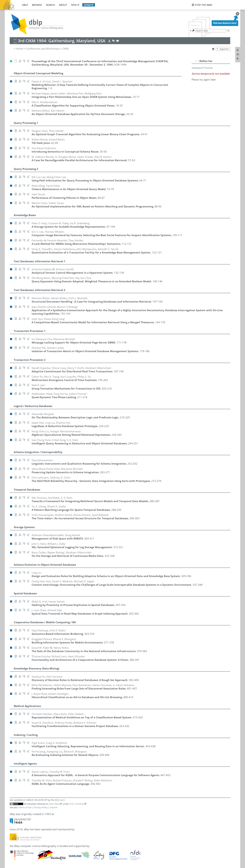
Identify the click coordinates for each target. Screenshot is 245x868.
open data (54, 804)
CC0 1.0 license (77, 804)
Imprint (54, 807)
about (63, 5)
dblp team (60, 800)
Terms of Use (25, 807)
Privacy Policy (41, 807)
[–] (197, 61)
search (50, 5)
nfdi (74, 5)
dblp (25, 5)
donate (89, 5)
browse (37, 5)
